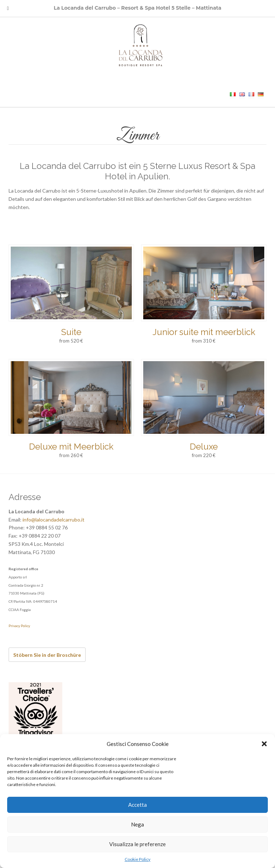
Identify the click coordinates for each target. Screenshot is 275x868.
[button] (264, 744)
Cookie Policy (137, 859)
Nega (137, 824)
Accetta (137, 805)
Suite (71, 332)
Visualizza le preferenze (137, 844)
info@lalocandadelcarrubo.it (54, 520)
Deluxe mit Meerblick (71, 447)
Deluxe (204, 447)
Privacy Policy (19, 626)
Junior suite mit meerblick (204, 332)
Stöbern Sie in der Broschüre (47, 655)
